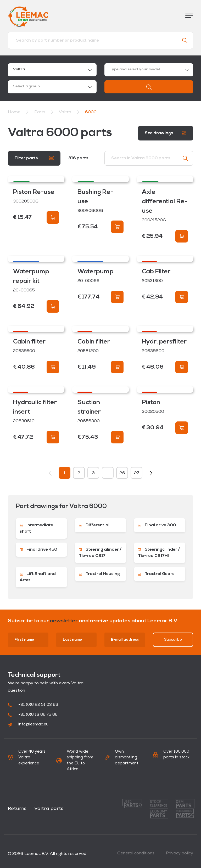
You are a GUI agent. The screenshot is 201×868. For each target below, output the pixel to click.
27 (137, 473)
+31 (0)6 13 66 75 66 (33, 715)
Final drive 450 (38, 550)
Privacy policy (180, 853)
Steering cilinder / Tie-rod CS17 (100, 553)
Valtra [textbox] (19, 69)
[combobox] (52, 70)
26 (122, 473)
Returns (17, 809)
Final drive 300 (157, 525)
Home (14, 112)
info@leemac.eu (28, 725)
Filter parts (34, 158)
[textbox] (149, 70)
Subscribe (173, 640)
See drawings (166, 133)
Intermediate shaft (36, 528)
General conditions (136, 853)
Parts (40, 112)
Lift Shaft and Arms (38, 577)
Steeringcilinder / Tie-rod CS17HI (159, 553)
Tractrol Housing (99, 574)
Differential (94, 525)
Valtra (66, 112)
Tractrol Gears (156, 574)
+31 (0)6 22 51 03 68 (33, 705)
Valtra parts (49, 809)
